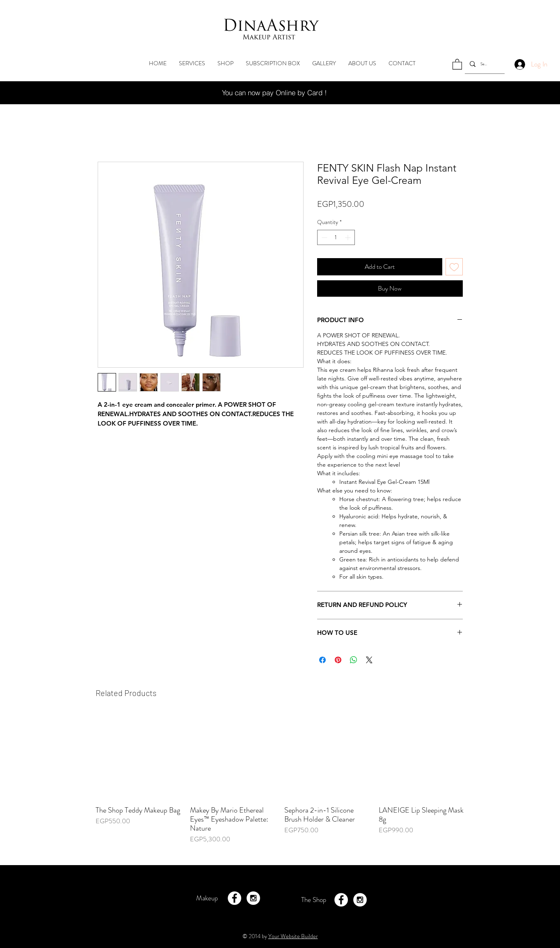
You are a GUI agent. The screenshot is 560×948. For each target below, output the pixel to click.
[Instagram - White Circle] (253, 898)
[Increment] (349, 237)
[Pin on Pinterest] (338, 660)
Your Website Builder (293, 936)
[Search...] (484, 64)
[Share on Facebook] (322, 660)
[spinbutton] (336, 237)
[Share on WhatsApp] (354, 660)
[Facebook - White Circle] (234, 898)
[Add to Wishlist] (454, 267)
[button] (457, 64)
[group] (280, 783)
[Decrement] (323, 237)
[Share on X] (369, 660)
